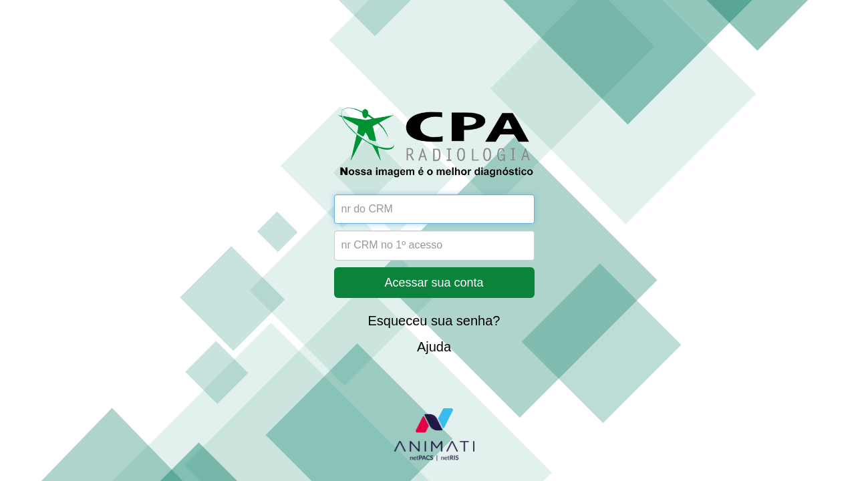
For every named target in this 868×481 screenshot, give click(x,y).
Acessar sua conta (434, 283)
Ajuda (434, 347)
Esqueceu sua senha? (434, 321)
